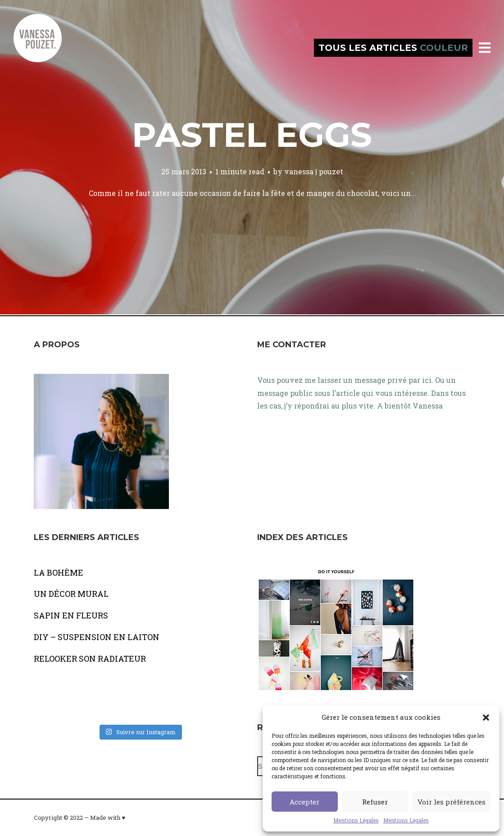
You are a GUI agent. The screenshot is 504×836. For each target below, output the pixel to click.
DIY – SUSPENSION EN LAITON (97, 637)
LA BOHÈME (59, 572)
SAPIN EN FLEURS (71, 615)
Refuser (375, 802)
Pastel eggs (252, 135)
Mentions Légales (356, 820)
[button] (486, 718)
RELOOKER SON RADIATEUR (90, 659)
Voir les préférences (452, 802)
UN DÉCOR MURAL (71, 594)
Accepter (304, 802)
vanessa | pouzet (314, 171)
